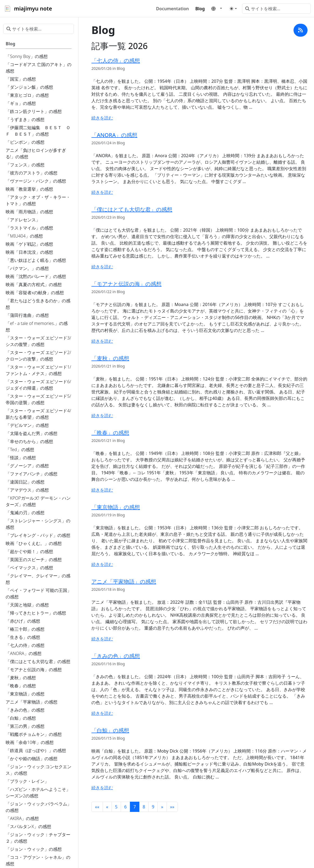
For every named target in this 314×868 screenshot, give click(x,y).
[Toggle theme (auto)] (233, 9)
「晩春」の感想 (110, 433)
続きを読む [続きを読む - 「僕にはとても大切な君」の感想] (102, 267)
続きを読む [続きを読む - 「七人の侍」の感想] (102, 118)
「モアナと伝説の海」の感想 (126, 284)
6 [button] (125, 807)
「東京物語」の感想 (116, 507)
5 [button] (116, 807)
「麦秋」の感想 (110, 358)
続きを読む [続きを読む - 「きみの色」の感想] (102, 713)
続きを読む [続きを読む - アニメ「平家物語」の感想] (102, 639)
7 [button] (135, 807)
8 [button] (144, 807)
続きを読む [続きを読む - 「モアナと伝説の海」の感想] (102, 341)
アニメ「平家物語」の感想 (124, 581)
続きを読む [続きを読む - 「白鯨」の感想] (102, 788)
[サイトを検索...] (276, 9)
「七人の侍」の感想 (116, 61)
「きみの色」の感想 (116, 656)
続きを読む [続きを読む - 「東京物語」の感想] (102, 564)
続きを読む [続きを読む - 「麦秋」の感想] (102, 416)
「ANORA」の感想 (114, 135)
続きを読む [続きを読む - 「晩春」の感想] (102, 490)
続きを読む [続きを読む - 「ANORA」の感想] (102, 192)
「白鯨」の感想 (110, 730)
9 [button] (153, 807)
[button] (217, 9)
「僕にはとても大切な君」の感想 (132, 209)
